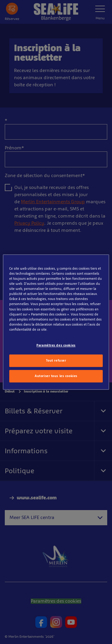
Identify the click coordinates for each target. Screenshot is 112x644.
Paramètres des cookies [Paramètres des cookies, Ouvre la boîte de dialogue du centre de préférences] (56, 345)
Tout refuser (56, 360)
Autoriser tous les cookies (56, 376)
